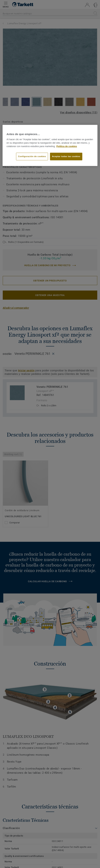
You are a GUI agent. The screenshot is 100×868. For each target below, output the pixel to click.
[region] (50, 145)
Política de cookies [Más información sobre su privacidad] (67, 146)
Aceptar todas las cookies (66, 156)
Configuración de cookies (32, 156)
